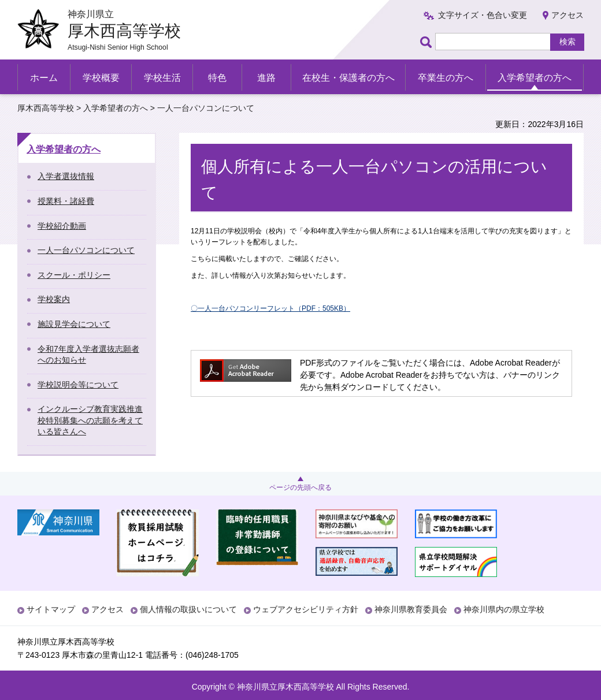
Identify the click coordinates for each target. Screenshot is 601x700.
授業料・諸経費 (66, 201)
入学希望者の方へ (535, 78)
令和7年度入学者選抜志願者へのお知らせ (88, 355)
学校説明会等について (78, 385)
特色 (217, 78)
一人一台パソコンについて (86, 250)
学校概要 (101, 78)
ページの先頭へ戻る (300, 487)
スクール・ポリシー (74, 275)
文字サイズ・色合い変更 (483, 15)
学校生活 (162, 78)
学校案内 (54, 299)
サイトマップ (51, 609)
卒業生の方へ (446, 78)
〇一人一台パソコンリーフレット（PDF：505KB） (270, 308)
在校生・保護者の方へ (348, 78)
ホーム (44, 78)
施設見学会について (74, 324)
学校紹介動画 (62, 226)
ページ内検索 (428, 42)
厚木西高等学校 (46, 108)
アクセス (567, 15)
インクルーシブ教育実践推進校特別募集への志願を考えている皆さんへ (90, 420)
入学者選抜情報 (66, 176)
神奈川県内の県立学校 (504, 609)
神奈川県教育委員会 (411, 609)
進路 (266, 78)
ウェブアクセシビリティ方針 (306, 609)
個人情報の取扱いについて (188, 609)
